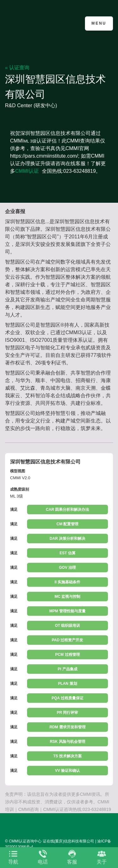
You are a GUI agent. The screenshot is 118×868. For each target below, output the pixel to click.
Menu (99, 23)
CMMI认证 (27, 171)
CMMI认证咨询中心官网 (36, 23)
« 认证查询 (17, 68)
